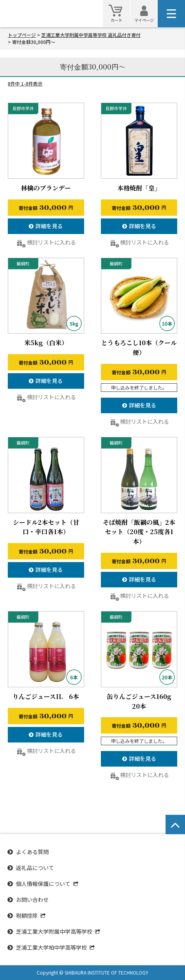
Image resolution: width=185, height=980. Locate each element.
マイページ (144, 20)
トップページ (22, 35)
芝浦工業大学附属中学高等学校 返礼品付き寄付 (91, 35)
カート (116, 20)
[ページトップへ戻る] (175, 825)
